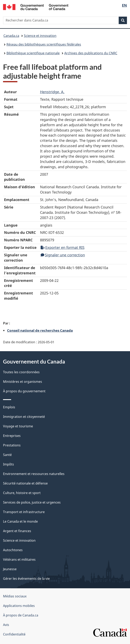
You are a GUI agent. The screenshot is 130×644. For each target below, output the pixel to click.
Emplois (9, 407)
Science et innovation (40, 36)
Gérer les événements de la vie (26, 579)
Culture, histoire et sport (22, 493)
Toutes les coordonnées (21, 372)
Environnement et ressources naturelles (34, 474)
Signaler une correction (63, 255)
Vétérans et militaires (19, 559)
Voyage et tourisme (18, 426)
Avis (6, 625)
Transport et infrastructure (24, 512)
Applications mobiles (19, 606)
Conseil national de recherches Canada (40, 330)
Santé (7, 455)
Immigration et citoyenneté (24, 417)
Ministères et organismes (23, 382)
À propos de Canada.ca (21, 615)
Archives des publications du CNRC (91, 53)
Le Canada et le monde (20, 521)
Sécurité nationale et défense (25, 483)
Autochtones (13, 550)
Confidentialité (14, 634)
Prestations (12, 445)
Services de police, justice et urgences (32, 502)
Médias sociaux (15, 596)
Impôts (8, 464)
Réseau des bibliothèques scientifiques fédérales (44, 44)
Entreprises (12, 436)
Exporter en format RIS (63, 247)
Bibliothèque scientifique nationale (33, 53)
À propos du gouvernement (24, 391)
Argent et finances (17, 531)
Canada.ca (11, 36)
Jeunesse (10, 569)
